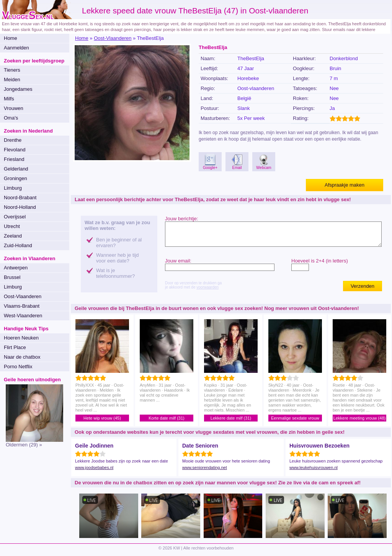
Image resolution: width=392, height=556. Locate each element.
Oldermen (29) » (24, 445)
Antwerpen (16, 268)
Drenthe (13, 140)
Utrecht (12, 226)
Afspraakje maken (345, 185)
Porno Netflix (18, 367)
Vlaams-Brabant (22, 306)
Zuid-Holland (18, 245)
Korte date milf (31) (167, 418)
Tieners (12, 70)
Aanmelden (16, 48)
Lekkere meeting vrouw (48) (359, 418)
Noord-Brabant (20, 198)
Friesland (14, 159)
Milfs (9, 99)
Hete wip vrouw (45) (102, 418)
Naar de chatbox (22, 357)
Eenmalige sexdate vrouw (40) (295, 419)
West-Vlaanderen (23, 316)
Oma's (11, 118)
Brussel (12, 277)
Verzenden (363, 286)
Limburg (13, 188)
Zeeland (13, 236)
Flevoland (15, 150)
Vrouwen (14, 108)
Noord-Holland (20, 207)
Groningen (16, 178)
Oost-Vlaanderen (23, 296)
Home (11, 38)
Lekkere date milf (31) (231, 418)
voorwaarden (207, 287)
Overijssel (15, 217)
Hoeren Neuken (21, 338)
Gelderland (16, 169)
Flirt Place (15, 347)
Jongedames (18, 89)
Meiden (12, 80)
